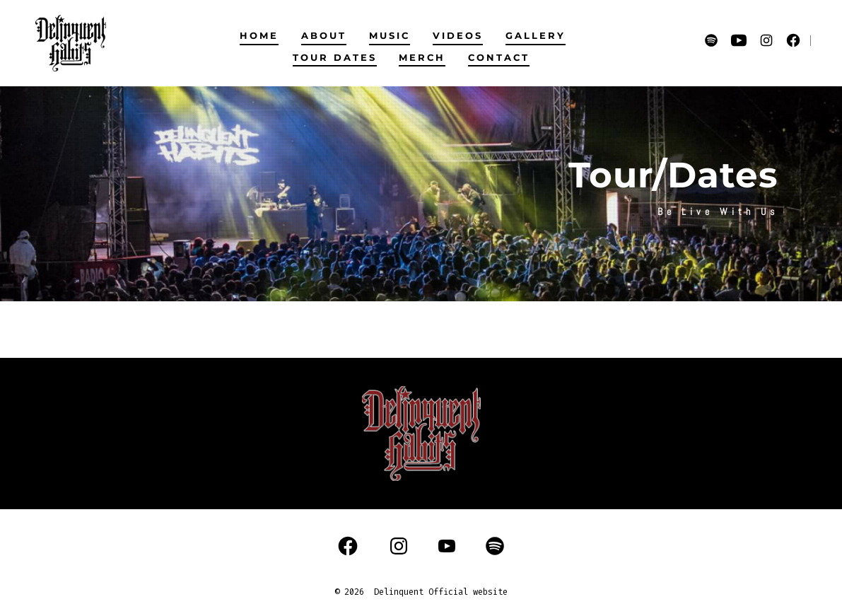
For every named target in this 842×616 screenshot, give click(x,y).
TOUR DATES (335, 58)
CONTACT (499, 58)
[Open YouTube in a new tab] (739, 40)
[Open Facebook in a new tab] (793, 40)
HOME (259, 36)
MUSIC (390, 36)
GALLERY (536, 36)
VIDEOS (458, 36)
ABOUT (324, 36)
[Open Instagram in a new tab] (766, 40)
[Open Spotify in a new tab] (711, 40)
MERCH (422, 58)
